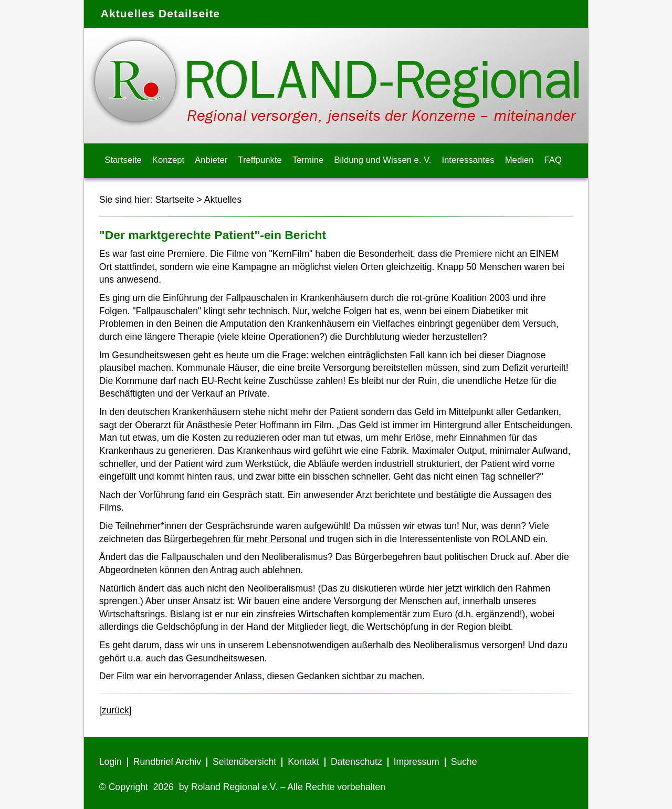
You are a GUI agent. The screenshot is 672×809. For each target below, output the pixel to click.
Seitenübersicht (244, 762)
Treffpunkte (260, 160)
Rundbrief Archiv (167, 762)
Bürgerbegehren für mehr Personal (235, 539)
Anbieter (211, 160)
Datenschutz (356, 762)
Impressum (417, 762)
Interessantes (468, 160)
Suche (464, 762)
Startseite (123, 160)
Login (111, 762)
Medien (519, 160)
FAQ (553, 160)
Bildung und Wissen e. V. (382, 160)
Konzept (168, 160)
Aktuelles (223, 200)
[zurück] (115, 710)
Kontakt (303, 762)
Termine (308, 160)
